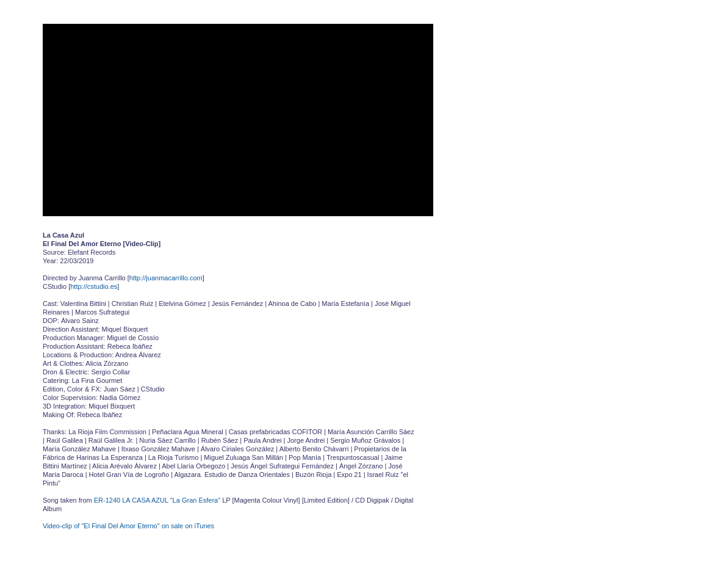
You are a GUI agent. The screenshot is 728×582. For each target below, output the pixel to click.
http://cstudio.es (94, 286)
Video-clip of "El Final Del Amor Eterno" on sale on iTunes (128, 526)
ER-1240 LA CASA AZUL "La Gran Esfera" (157, 500)
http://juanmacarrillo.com (166, 278)
